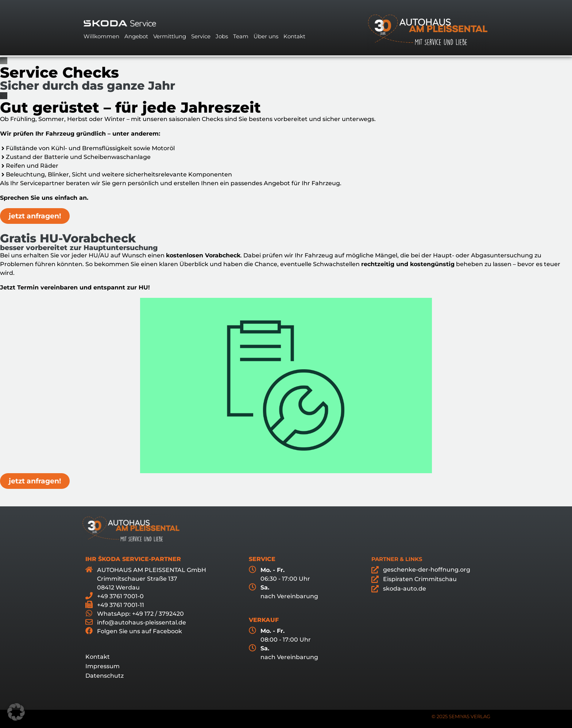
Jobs (222, 36)
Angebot (136, 36)
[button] (16, 712)
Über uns (266, 36)
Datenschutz (105, 676)
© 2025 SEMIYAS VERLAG (461, 716)
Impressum (103, 666)
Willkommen (101, 36)
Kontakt (294, 36)
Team (241, 36)
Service (201, 36)
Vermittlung (170, 36)
